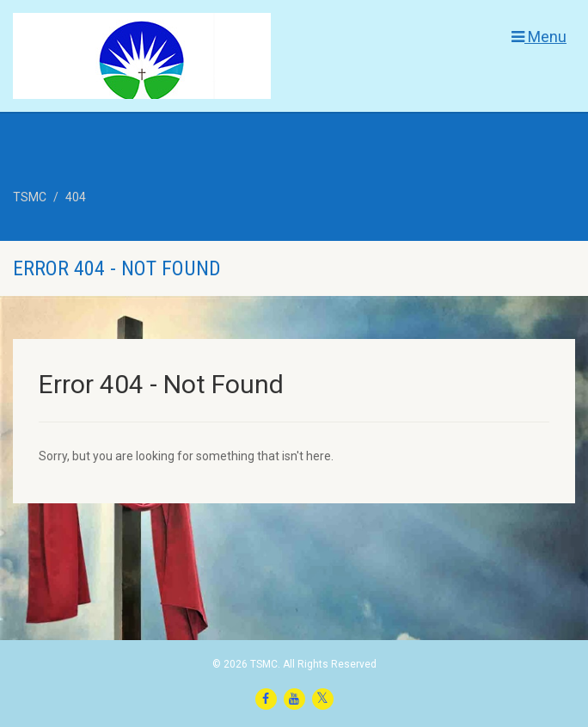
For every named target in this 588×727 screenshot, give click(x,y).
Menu (539, 37)
